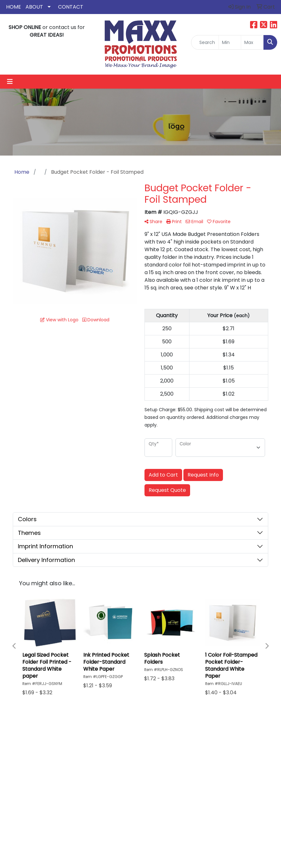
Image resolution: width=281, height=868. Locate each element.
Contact (71, 7)
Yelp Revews (189, 774)
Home (14, 7)
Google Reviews (190, 757)
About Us (156, 753)
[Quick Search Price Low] (230, 42)
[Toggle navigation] (10, 82)
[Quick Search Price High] (252, 42)
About (34, 7)
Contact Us (155, 766)
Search (189, 744)
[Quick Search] (205, 42)
